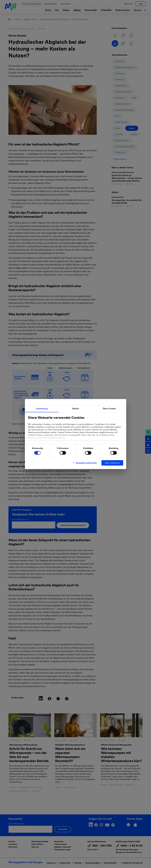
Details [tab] (75, 408)
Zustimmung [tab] (42, 408)
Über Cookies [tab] (109, 408)
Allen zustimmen (112, 463)
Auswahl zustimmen (86, 463)
